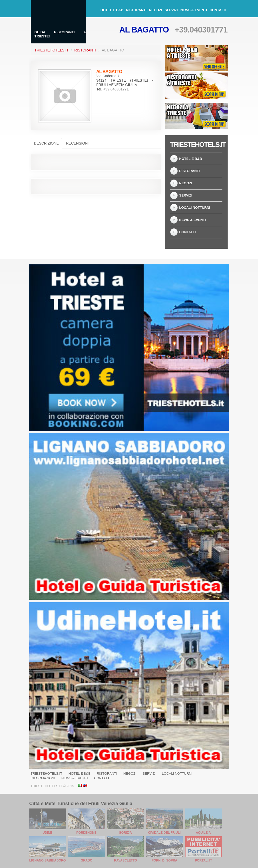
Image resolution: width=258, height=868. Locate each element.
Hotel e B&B (112, 10)
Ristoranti (136, 10)
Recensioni (77, 143)
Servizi (171, 10)
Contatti (218, 10)
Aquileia (203, 833)
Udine (47, 833)
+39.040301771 (201, 30)
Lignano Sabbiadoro (48, 860)
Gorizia (125, 833)
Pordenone (86, 833)
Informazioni (43, 778)
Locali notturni (195, 208)
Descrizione (47, 143)
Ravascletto (125, 860)
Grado (87, 860)
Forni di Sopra (165, 860)
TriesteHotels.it (52, 50)
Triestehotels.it (47, 774)
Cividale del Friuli (164, 833)
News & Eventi (194, 10)
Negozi (156, 10)
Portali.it (203, 860)
